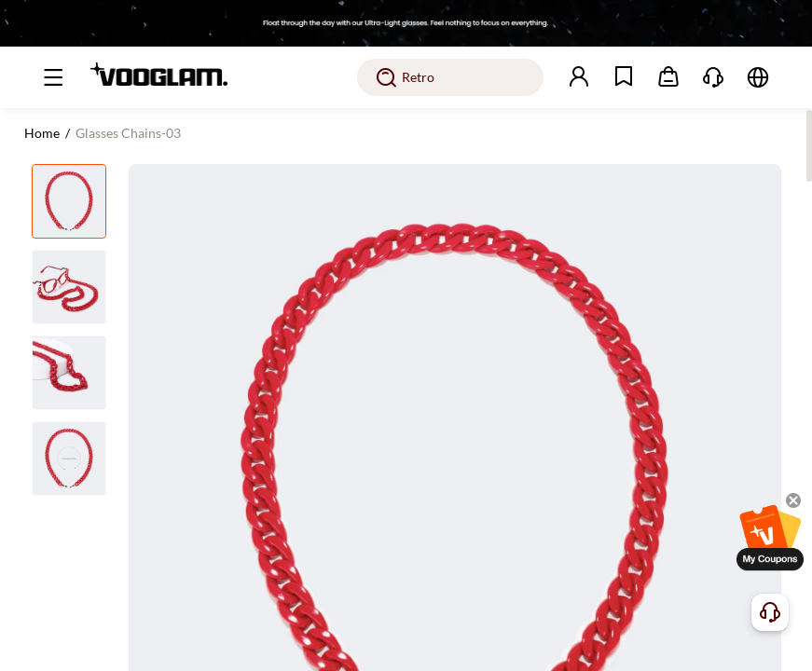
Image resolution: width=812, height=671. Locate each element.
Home (42, 133)
